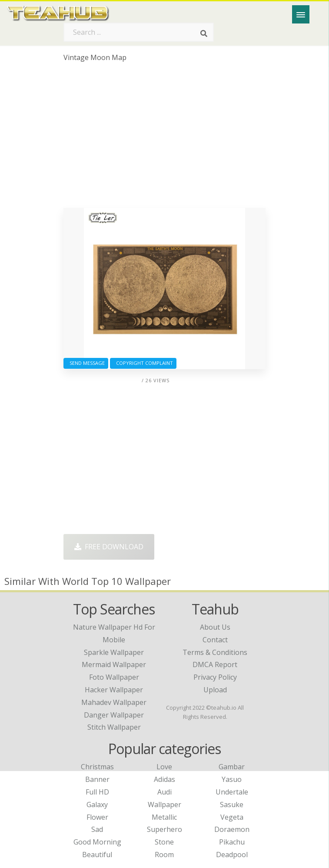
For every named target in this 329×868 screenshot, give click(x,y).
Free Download (109, 547)
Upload (215, 690)
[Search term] (139, 32)
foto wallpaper (114, 677)
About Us (215, 627)
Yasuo (232, 779)
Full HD (97, 792)
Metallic (164, 817)
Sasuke (232, 805)
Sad (97, 829)
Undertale (232, 792)
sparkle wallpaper (114, 652)
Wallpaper (164, 805)
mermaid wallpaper (114, 664)
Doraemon (232, 829)
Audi (164, 792)
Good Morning (97, 842)
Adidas (164, 779)
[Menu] (301, 14)
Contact (215, 640)
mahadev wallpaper (114, 702)
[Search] (204, 34)
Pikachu (232, 842)
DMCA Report (215, 664)
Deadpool (232, 855)
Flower (97, 817)
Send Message (86, 363)
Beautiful (97, 855)
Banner (97, 779)
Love (164, 767)
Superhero (164, 829)
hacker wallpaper (114, 690)
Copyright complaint (143, 363)
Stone (164, 842)
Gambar (232, 767)
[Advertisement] (164, 138)
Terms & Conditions (215, 652)
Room (164, 855)
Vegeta (232, 817)
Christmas (97, 767)
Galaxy (97, 805)
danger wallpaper (114, 715)
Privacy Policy (215, 677)
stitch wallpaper (114, 727)
